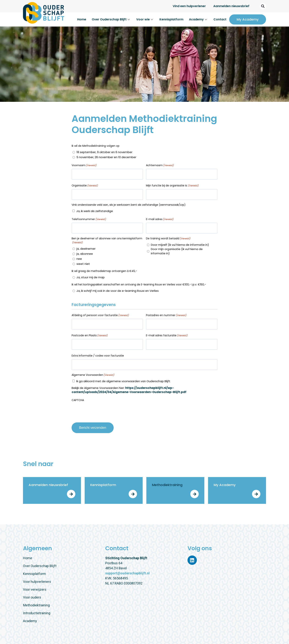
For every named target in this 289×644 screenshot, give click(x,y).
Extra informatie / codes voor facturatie (98, 356)
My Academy (248, 19)
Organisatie (85, 186)
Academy (198, 19)
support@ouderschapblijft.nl (127, 573)
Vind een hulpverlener (189, 6)
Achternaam (160, 165)
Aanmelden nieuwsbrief (231, 6)
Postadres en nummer (166, 315)
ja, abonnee (85, 254)
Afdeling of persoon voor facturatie (100, 315)
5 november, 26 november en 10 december (106, 157)
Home (82, 19)
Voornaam (84, 165)
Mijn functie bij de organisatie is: (172, 186)
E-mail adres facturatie (167, 335)
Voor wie (145, 19)
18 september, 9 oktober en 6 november (104, 152)
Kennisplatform (171, 19)
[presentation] (100, 411)
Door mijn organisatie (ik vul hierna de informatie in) (177, 251)
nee (79, 259)
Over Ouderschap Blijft (111, 19)
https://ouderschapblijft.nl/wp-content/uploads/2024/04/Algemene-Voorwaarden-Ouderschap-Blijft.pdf (129, 390)
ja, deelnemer (86, 249)
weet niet (83, 264)
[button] (263, 6)
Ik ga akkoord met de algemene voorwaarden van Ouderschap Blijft (123, 381)
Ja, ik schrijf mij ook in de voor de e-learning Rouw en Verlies (118, 291)
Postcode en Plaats (90, 335)
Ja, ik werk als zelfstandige (95, 211)
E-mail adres (160, 219)
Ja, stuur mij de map (91, 277)
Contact (220, 19)
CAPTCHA (78, 400)
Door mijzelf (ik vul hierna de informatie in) (180, 245)
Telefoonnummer (89, 219)
